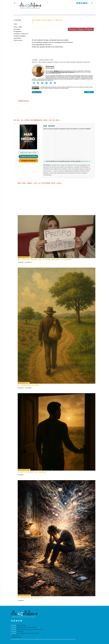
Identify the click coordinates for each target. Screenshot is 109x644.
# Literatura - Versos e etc (21, 34)
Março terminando (31, 198)
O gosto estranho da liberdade (32, 472)
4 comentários (28, 262)
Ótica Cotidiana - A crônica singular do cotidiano (26, 627)
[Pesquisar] (93, 5)
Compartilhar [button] (17, 20)
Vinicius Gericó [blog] (21, 625)
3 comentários (34, 201)
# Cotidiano (17, 29)
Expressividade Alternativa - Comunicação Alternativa (28, 633)
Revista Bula (85, 161)
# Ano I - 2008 (18, 27)
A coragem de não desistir (30, 598)
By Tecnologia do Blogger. (16, 637)
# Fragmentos (18, 31)
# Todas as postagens (20, 36)
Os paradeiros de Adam (28, 385)
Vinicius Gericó (18, 40)
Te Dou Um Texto (20, 631)
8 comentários (28, 388)
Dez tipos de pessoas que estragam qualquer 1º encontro (45, 259)
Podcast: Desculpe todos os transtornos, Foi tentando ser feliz (29, 629)
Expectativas (17, 38)
